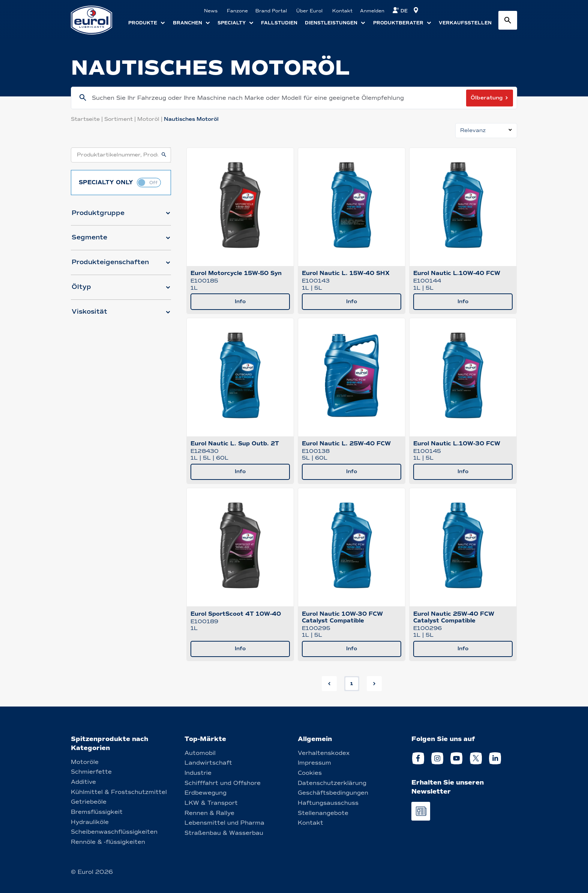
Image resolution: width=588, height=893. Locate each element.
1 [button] (352, 684)
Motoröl (151, 119)
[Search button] (508, 20)
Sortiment (121, 119)
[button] (121, 216)
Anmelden (372, 11)
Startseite (88, 119)
